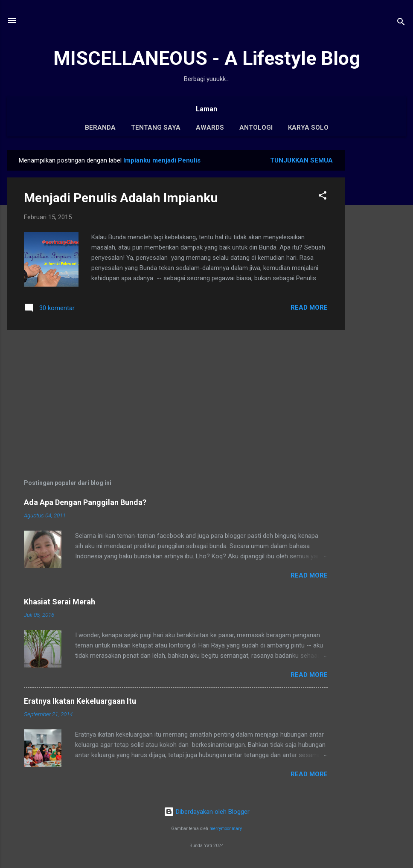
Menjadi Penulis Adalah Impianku (121, 198)
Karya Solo (308, 128)
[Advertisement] (379, 278)
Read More (309, 308)
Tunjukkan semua (301, 160)
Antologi (256, 128)
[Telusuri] (401, 23)
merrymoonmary (226, 829)
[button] (323, 197)
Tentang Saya (156, 128)
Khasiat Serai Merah (60, 602)
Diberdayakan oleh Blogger (207, 812)
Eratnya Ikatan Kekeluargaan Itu (80, 701)
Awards (210, 128)
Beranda (100, 128)
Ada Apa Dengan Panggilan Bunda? (85, 502)
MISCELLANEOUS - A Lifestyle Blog (207, 58)
